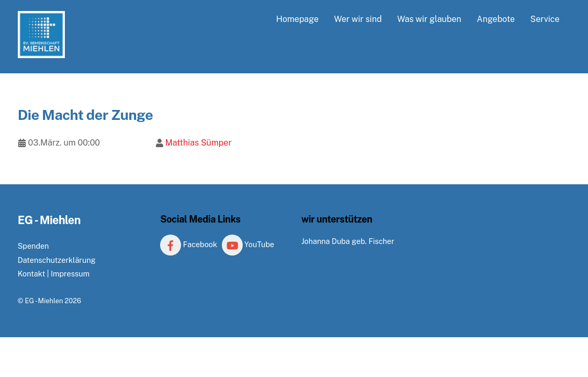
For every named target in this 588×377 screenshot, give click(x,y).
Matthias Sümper (199, 143)
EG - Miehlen (44, 301)
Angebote (496, 19)
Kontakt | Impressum (54, 274)
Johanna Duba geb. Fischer (348, 241)
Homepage (297, 19)
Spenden (33, 246)
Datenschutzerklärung (57, 260)
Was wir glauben (429, 19)
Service (545, 19)
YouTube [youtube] (248, 244)
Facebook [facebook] (189, 244)
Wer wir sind (358, 19)
